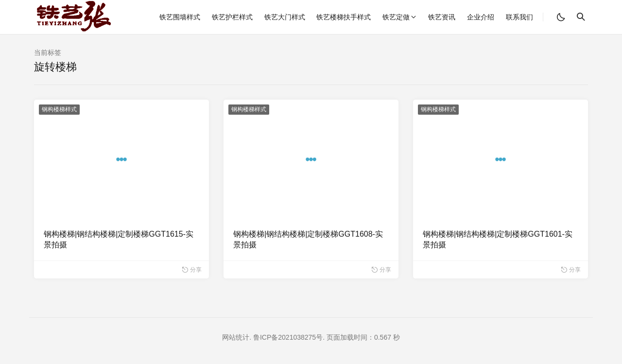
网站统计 (236, 337)
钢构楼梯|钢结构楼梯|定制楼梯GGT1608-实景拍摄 (308, 239)
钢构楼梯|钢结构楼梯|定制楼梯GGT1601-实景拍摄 (498, 239)
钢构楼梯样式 (59, 109)
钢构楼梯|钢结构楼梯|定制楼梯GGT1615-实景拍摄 (119, 239)
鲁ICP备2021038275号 (288, 337)
